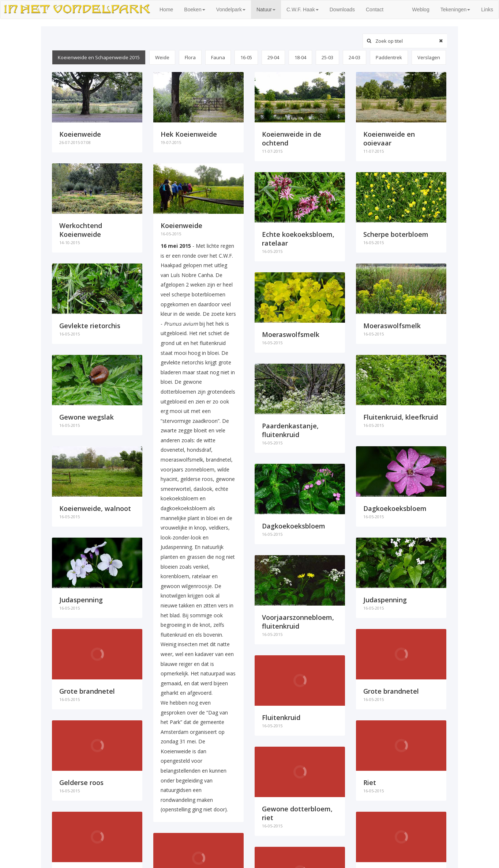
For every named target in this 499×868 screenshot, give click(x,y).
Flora (190, 57)
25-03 (327, 57)
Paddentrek (389, 57)
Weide (162, 57)
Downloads (342, 10)
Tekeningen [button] (455, 10)
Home (169, 9)
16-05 (246, 57)
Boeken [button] (194, 10)
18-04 (300, 57)
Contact (375, 10)
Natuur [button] (266, 10)
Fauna (218, 57)
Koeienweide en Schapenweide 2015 (99, 57)
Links (487, 10)
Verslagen (429, 57)
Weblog (421, 10)
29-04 (273, 57)
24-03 (354, 57)
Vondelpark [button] (231, 10)
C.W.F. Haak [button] (303, 10)
